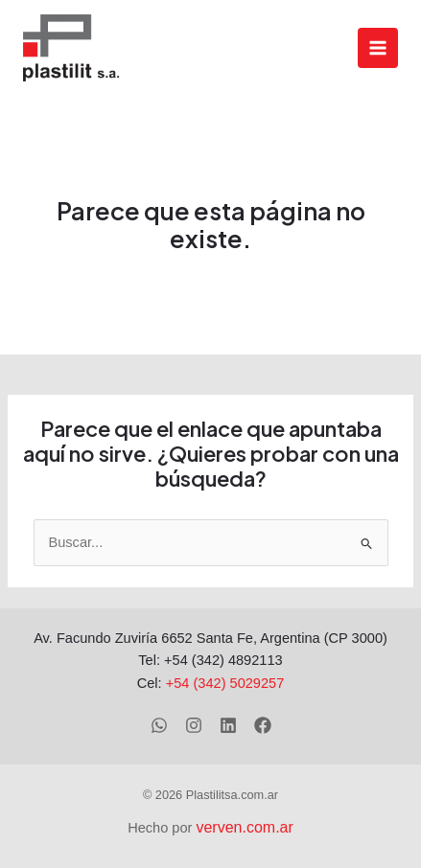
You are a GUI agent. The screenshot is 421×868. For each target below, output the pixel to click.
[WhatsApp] (159, 725)
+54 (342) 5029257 (225, 683)
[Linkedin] (228, 725)
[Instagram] (194, 725)
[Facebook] (263, 725)
